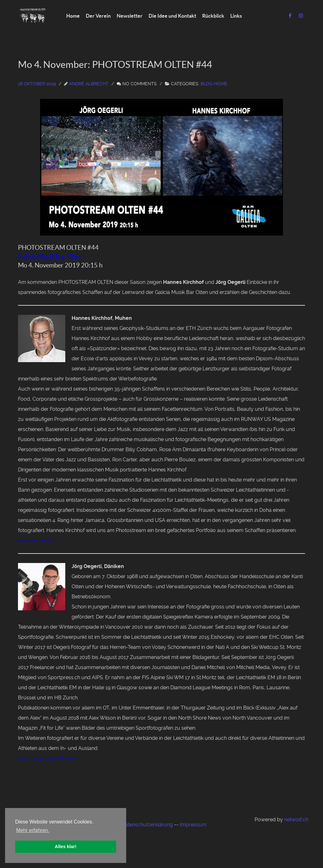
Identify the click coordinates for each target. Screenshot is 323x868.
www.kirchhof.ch (37, 540)
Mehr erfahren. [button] (33, 830)
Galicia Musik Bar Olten (50, 256)
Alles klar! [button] (66, 847)
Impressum (193, 825)
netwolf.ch (296, 820)
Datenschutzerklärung (147, 825)
